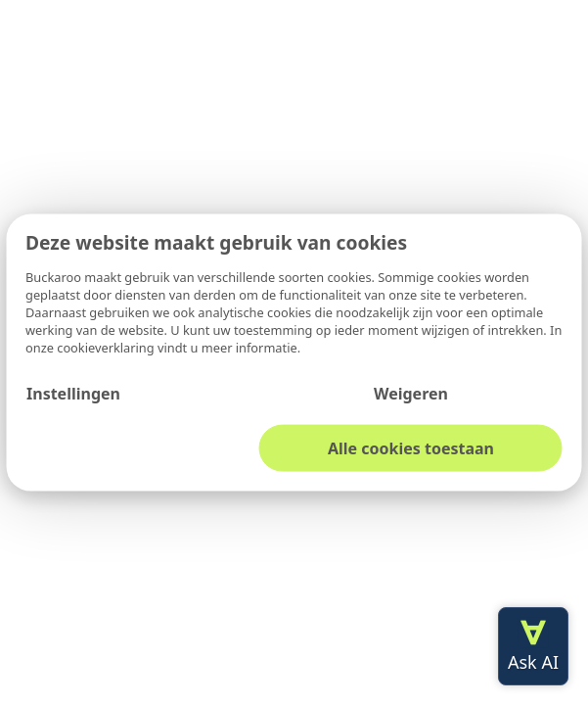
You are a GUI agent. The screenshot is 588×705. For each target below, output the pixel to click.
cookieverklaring (107, 347)
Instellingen (73, 393)
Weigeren (411, 393)
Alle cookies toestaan (411, 447)
